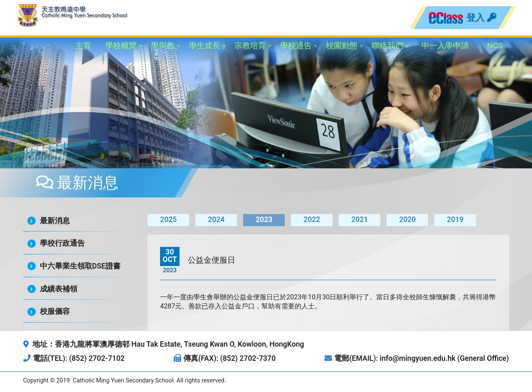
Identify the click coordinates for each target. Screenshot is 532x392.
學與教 (163, 46)
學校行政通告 (62, 243)
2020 (407, 219)
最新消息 (55, 221)
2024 (216, 219)
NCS (495, 46)
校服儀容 (55, 311)
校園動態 (342, 46)
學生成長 (204, 46)
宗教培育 (250, 46)
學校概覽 (121, 46)
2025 (168, 219)
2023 (264, 219)
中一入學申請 (445, 46)
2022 (312, 219)
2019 (455, 219)
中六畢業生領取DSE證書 (80, 266)
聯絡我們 (387, 46)
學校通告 (296, 46)
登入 (481, 17)
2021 (360, 219)
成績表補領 (59, 289)
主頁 (83, 46)
